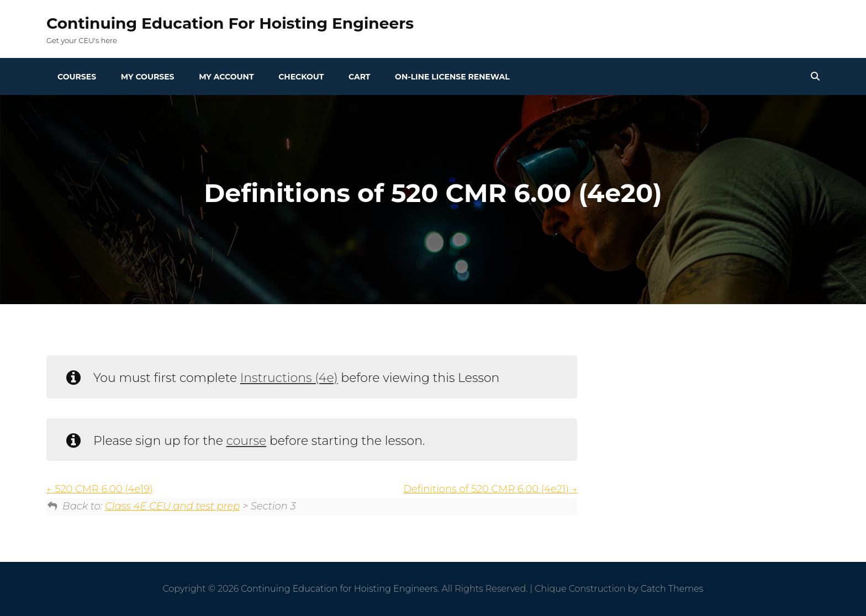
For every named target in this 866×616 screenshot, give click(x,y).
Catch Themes (672, 589)
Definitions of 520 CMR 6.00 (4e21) (490, 489)
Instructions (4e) (289, 378)
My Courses (148, 77)
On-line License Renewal (452, 77)
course (247, 441)
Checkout (301, 77)
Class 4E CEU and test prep (172, 506)
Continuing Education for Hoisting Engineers (230, 23)
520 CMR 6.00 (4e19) (100, 489)
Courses (77, 77)
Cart (359, 77)
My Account (226, 77)
